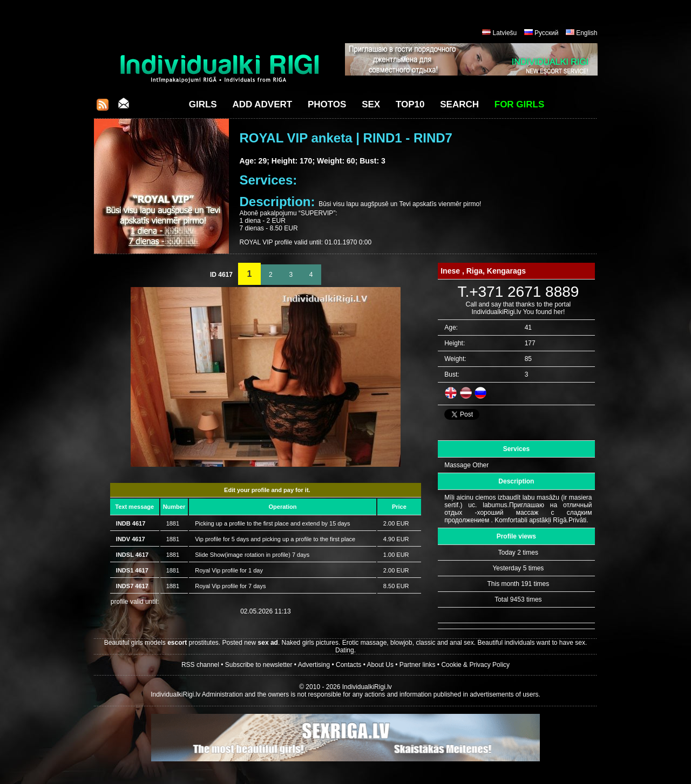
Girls (203, 104)
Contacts (348, 665)
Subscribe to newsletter (259, 665)
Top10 (410, 104)
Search (459, 104)
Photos (327, 104)
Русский (547, 33)
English (587, 33)
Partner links (418, 665)
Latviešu (505, 33)
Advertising (314, 665)
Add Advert (262, 104)
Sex (371, 104)
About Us (380, 665)
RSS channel (200, 665)
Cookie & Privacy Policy (475, 665)
